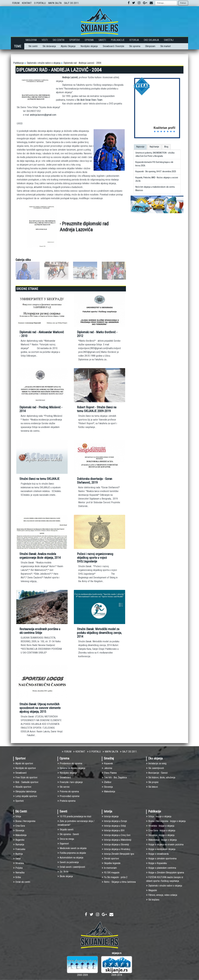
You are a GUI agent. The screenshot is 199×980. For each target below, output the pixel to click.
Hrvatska (19, 863)
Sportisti (18, 801)
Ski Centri (59, 40)
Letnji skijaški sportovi (25, 796)
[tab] (140, 147)
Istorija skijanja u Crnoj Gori (116, 835)
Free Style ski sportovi (25, 777)
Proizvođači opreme (68, 796)
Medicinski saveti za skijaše (72, 848)
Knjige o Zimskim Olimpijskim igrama (165, 873)
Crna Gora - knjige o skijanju (161, 830)
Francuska (19, 849)
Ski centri (33, 46)
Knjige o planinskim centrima (161, 868)
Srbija (17, 816)
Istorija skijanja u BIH (113, 830)
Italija (17, 859)
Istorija (134, 40)
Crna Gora (19, 826)
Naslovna (31, 40)
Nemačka (19, 873)
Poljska (18, 868)
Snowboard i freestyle (113, 46)
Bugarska (19, 840)
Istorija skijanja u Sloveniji (115, 844)
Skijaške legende (111, 863)
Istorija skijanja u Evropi (114, 821)
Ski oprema (135, 46)
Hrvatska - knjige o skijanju (160, 826)
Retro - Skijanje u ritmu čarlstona (119, 882)
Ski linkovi (152, 787)
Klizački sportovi (22, 787)
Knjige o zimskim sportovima (161, 859)
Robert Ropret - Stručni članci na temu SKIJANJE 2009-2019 (97, 409)
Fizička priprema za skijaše (72, 853)
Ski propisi (152, 782)
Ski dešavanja (49, 46)
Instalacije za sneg (156, 763)
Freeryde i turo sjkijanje (70, 782)
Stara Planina (109, 773)
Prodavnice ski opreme (70, 763)
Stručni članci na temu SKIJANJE (39, 479)
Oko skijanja (151, 40)
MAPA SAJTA (55, 3)
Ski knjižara (153, 900)
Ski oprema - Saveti (68, 834)
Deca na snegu (66, 839)
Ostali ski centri (22, 882)
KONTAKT (27, 3)
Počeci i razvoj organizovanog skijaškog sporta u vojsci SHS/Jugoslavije (95, 558)
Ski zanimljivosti (155, 768)
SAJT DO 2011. (72, 3)
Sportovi (75, 40)
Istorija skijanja (110, 816)
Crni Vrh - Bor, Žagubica (114, 777)
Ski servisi (64, 787)
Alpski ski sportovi (23, 763)
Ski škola (63, 872)
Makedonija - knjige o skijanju (161, 840)
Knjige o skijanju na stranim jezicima (165, 844)
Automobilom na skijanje (70, 858)
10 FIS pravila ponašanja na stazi (74, 816)
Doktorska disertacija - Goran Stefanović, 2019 (95, 481)
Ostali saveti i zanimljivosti (71, 867)
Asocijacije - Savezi (157, 773)
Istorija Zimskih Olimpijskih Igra (118, 854)
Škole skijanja (65, 876)
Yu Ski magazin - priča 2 (115, 877)
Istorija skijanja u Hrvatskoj (116, 849)
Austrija (18, 854)
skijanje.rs (117, 953)
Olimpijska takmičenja (25, 791)
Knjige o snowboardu (157, 854)
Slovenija (107, 787)
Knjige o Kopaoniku (156, 863)
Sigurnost (63, 844)
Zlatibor (107, 782)
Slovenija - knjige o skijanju (160, 835)
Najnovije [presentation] (140, 147)
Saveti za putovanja (68, 862)
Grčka (17, 877)
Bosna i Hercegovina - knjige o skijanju (166, 821)
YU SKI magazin (111, 873)
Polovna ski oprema (68, 791)
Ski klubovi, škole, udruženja (161, 777)
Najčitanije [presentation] (154, 147)
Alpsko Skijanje (68, 46)
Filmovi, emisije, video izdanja (162, 895)
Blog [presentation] (166, 147)
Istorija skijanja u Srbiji (114, 826)
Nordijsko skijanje (89, 46)
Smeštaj (169, 40)
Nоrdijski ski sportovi (24, 768)
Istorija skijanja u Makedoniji (117, 840)
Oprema (89, 40)
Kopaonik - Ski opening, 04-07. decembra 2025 (156, 172)
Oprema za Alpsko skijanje (71, 768)
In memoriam (109, 868)
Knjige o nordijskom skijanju (161, 849)
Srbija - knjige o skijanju (159, 816)
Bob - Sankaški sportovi (26, 782)
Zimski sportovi (110, 859)
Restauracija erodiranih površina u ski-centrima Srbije (40, 631)
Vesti (45, 40)
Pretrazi (183, 3)
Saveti (102, 40)
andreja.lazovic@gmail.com (43, 115)
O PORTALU (40, 3)
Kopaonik (107, 763)
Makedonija (108, 791)
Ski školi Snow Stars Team (90, 100)
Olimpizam (150, 46)
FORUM (16, 3)
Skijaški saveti (65, 830)
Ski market (165, 46)
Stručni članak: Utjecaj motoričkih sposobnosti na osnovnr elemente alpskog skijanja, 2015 (40, 708)
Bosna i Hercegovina (24, 821)
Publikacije (118, 40)
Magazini (152, 890)
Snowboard (20, 773)
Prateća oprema (66, 801)
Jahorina (107, 768)
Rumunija (19, 844)
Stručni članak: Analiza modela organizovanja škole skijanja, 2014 (40, 556)
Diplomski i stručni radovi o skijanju (44, 63)
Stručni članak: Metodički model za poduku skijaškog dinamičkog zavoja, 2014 (99, 633)
